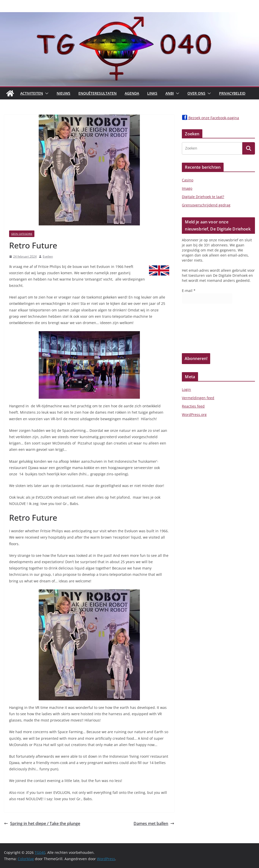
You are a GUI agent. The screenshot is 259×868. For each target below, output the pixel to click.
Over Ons (196, 93)
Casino (188, 180)
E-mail (189, 291)
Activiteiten (32, 93)
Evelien (48, 256)
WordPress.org (194, 415)
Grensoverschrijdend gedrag (206, 205)
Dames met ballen (154, 823)
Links (152, 93)
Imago (187, 188)
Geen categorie (22, 234)
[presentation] (203, 330)
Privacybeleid (232, 93)
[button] (46, 93)
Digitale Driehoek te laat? (203, 197)
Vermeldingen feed (198, 398)
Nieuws (63, 93)
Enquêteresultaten (98, 93)
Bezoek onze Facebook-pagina (210, 118)
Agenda (132, 93)
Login (186, 389)
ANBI (170, 93)
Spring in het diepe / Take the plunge (42, 823)
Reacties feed (193, 406)
